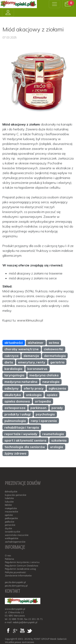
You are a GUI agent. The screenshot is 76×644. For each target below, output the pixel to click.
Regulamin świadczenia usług (20, 569)
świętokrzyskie (12, 532)
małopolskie (11, 508)
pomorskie (10, 525)
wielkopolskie (12, 538)
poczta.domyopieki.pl (15, 582)
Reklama (9, 559)
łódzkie (8, 505)
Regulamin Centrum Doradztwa (21, 566)
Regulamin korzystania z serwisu (22, 562)
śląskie (8, 528)
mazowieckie (11, 512)
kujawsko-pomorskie (16, 495)
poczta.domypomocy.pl (16, 586)
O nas (8, 556)
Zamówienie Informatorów (18, 576)
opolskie (9, 515)
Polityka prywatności (15, 572)
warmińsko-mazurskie (17, 535)
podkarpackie (11, 518)
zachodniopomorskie (15, 542)
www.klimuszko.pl (30, 320)
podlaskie (10, 522)
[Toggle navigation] (55, 4)
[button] (68, 4)
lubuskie (9, 502)
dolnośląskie (11, 492)
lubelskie (9, 498)
